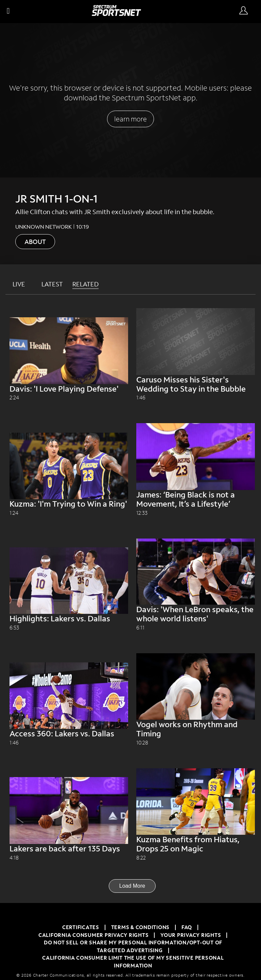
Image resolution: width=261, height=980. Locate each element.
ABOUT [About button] (35, 242)
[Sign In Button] (245, 11)
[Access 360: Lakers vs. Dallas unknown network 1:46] (69, 742)
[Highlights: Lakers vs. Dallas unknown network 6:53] (69, 627)
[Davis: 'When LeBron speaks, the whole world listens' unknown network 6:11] (196, 627)
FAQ (187, 927)
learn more (130, 119)
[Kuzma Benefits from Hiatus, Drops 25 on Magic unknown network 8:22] (196, 857)
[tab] (20, 284)
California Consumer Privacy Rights (94, 935)
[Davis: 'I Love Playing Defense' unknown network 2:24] (69, 397)
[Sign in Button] (243, 11)
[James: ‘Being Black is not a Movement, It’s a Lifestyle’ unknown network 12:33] (196, 513)
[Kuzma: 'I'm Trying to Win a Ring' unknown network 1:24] (69, 513)
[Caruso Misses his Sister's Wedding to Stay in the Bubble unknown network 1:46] (196, 397)
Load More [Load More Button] (132, 886)
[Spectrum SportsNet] (116, 14)
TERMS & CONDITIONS (141, 927)
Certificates (81, 927)
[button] (10, 11)
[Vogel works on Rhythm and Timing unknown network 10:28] (196, 742)
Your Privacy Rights (191, 935)
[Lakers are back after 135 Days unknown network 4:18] (69, 857)
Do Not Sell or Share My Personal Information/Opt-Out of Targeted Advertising (133, 946)
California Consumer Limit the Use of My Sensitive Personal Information (133, 962)
